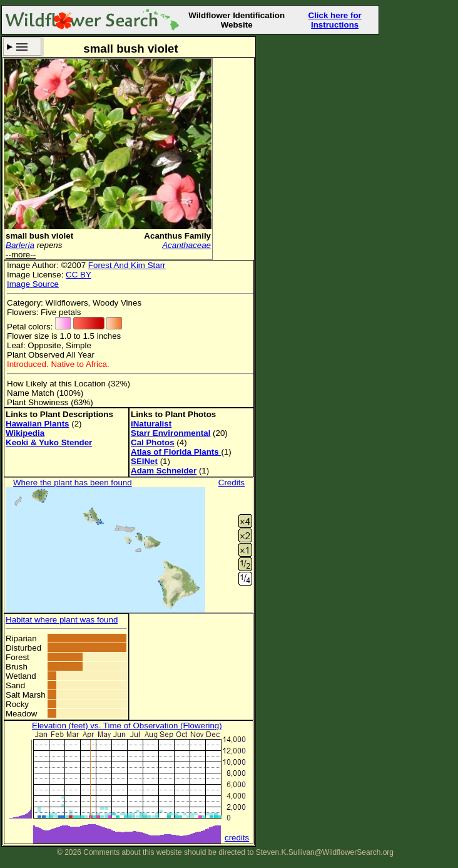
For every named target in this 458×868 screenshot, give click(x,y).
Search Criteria (22, 47)
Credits (232, 483)
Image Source (33, 284)
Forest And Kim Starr (127, 265)
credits (237, 838)
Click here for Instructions (335, 20)
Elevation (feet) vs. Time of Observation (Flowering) (127, 726)
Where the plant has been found (73, 483)
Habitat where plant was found (62, 620)
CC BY (79, 275)
